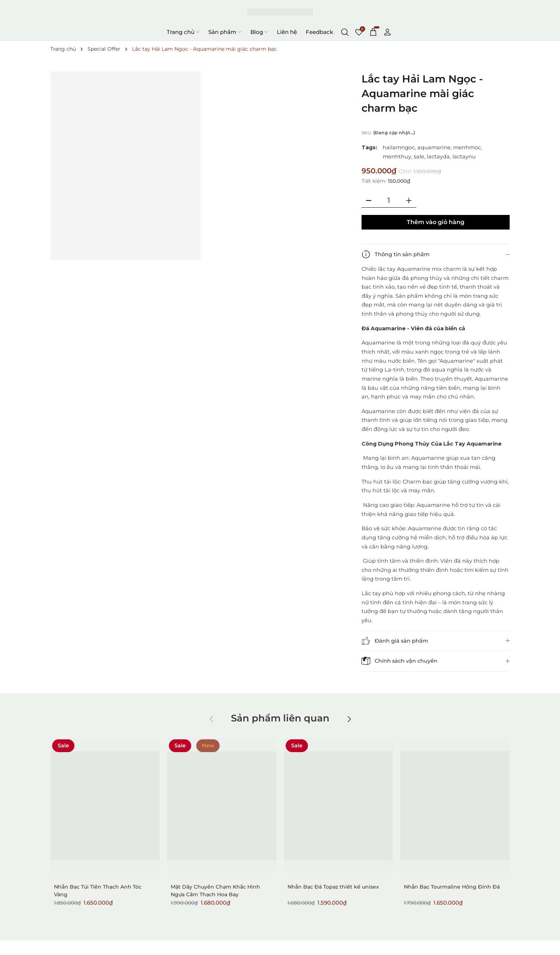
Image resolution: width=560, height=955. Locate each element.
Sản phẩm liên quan (280, 718)
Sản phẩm (225, 32)
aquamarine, (435, 147)
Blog (259, 32)
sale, (420, 157)
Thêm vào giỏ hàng (436, 222)
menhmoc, (468, 147)
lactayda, (439, 157)
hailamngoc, (399, 147)
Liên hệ (287, 32)
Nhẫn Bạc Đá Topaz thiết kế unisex (333, 887)
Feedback (319, 32)
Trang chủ (183, 32)
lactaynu (464, 157)
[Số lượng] (389, 200)
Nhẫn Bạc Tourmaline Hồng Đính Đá (452, 887)
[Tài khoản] (387, 32)
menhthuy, (397, 157)
